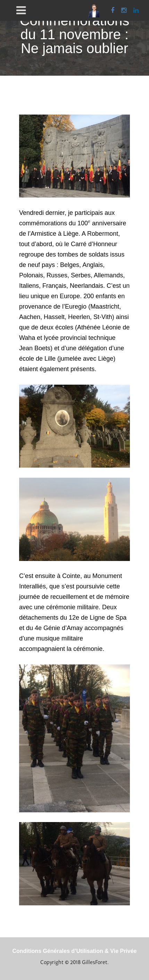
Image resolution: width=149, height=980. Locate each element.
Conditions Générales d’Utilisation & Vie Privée (74, 951)
